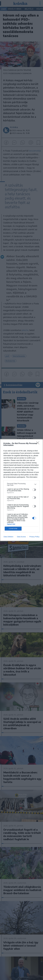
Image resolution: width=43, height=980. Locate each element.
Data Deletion (9, 537)
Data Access (21, 537)
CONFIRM (13, 529)
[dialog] (21, 490)
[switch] (34, 490)
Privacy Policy (34, 537)
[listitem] (21, 484)
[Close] (39, 444)
